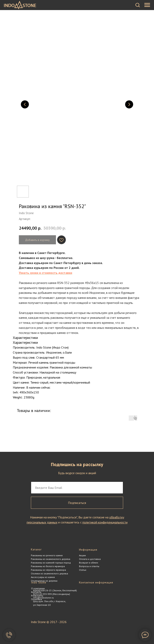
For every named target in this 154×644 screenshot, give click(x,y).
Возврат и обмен (89, 563)
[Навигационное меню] (147, 5)
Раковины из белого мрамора (48, 566)
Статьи (83, 570)
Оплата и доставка (90, 559)
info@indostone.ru (43, 598)
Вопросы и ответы (89, 566)
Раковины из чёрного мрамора (48, 570)
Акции (82, 555)
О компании (38, 588)
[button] (138, 5)
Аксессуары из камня (43, 577)
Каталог (36, 549)
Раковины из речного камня (47, 555)
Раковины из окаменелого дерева (51, 559)
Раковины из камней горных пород (51, 563)
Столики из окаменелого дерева (49, 573)
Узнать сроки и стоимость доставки (46, 273)
